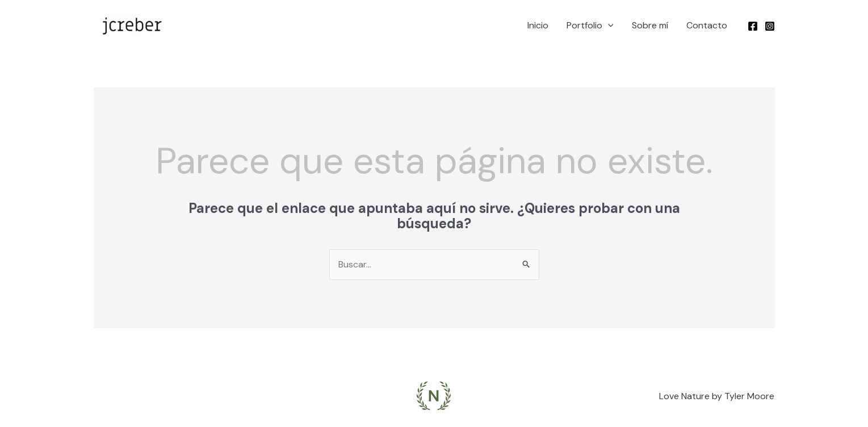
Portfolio (590, 26)
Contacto (707, 25)
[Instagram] (770, 26)
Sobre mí (650, 25)
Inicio (538, 25)
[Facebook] (753, 26)
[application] (608, 26)
